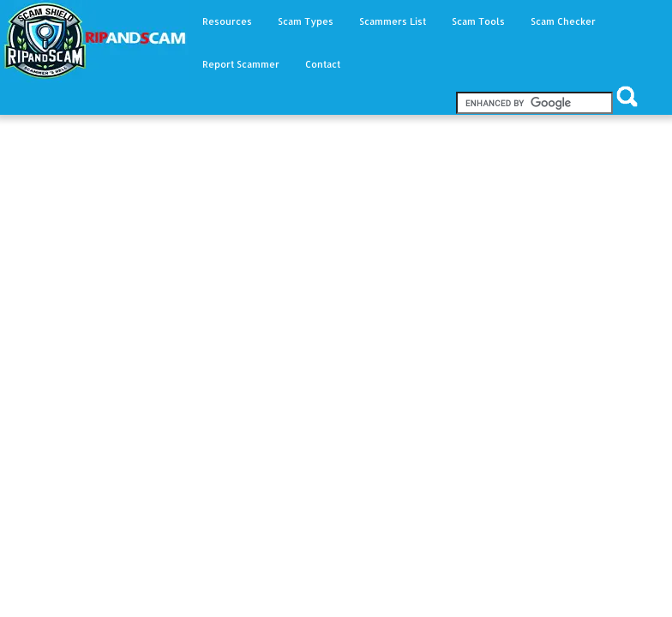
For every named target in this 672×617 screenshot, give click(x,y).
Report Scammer (241, 64)
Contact (323, 64)
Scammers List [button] (393, 21)
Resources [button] (227, 21)
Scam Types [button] (306, 21)
